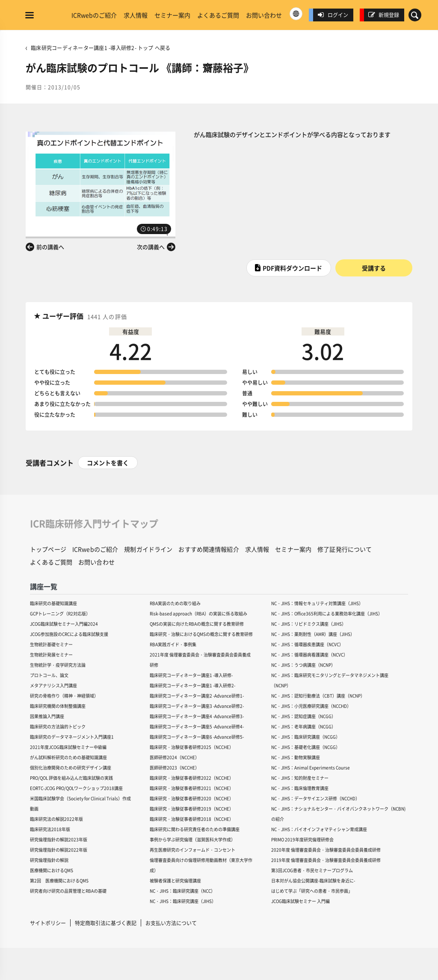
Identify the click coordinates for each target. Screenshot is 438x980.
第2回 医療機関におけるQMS (59, 881)
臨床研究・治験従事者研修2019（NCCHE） (192, 809)
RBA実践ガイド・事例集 (173, 644)
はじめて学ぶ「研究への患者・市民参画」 (312, 891)
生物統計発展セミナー (51, 655)
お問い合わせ (264, 15)
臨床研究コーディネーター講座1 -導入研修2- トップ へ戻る (101, 48)
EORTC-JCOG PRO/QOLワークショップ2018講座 (76, 788)
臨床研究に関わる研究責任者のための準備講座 (195, 829)
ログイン (333, 15)
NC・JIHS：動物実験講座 (296, 757)
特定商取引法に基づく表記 (106, 923)
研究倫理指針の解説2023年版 (59, 839)
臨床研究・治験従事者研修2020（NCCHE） (192, 798)
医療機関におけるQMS (52, 870)
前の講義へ (50, 247)
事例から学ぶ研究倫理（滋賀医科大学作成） (192, 839)
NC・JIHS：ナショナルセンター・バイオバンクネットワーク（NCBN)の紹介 (338, 814)
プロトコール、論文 (49, 675)
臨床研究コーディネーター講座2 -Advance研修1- (197, 696)
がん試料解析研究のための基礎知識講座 (68, 757)
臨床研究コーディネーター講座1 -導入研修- (191, 675)
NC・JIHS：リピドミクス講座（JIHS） (309, 624)
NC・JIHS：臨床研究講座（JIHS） (183, 901)
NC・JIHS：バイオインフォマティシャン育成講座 (319, 829)
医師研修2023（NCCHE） (175, 768)
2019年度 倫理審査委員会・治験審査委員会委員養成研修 (326, 860)
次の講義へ (151, 247)
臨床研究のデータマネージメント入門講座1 (72, 737)
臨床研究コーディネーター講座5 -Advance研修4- (197, 726)
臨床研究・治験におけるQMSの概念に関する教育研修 (201, 634)
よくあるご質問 (218, 15)
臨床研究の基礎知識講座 (53, 603)
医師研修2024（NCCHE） (175, 757)
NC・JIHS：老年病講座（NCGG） (303, 726)
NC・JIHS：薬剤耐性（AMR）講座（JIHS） (313, 634)
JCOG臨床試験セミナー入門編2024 (64, 624)
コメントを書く (108, 463)
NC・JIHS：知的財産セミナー (300, 778)
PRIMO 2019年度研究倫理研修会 (302, 839)
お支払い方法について (171, 923)
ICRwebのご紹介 (94, 15)
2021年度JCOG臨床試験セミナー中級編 (68, 747)
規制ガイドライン (148, 549)
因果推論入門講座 (47, 716)
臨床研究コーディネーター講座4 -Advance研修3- (197, 716)
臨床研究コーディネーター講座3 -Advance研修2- (197, 706)
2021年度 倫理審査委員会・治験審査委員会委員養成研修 (200, 660)
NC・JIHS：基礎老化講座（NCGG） (306, 747)
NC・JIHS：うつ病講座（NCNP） (303, 665)
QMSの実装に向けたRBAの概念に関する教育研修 (197, 624)
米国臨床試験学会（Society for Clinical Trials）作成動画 (80, 803)
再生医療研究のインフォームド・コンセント (192, 850)
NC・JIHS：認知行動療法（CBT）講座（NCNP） (318, 696)
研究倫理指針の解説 (49, 860)
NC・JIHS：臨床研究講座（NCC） (182, 891)
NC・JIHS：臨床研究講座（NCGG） (306, 737)
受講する (374, 268)
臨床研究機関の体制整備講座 (58, 706)
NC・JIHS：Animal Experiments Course (311, 768)
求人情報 (136, 15)
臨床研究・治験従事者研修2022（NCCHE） (192, 778)
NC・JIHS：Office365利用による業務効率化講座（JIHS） (327, 613)
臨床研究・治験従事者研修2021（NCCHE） (192, 788)
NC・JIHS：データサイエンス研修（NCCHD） (315, 798)
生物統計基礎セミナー (51, 644)
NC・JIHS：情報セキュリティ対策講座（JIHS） (317, 603)
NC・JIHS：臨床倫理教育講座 (300, 788)
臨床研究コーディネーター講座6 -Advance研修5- (197, 737)
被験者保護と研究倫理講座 (175, 881)
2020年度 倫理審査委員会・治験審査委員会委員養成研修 (326, 850)
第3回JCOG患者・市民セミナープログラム (312, 870)
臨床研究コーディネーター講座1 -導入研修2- (192, 685)
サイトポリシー (48, 923)
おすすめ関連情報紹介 (209, 549)
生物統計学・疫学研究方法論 (58, 665)
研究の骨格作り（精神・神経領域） (64, 696)
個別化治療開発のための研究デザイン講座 (71, 768)
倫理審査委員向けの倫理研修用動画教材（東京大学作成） (201, 865)
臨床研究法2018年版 (50, 829)
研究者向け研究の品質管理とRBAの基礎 (68, 891)
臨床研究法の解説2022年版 (56, 819)
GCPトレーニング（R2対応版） (60, 613)
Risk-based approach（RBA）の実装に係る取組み (198, 613)
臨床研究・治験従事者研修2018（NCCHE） (192, 819)
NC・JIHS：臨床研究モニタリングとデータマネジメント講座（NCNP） (330, 680)
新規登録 (384, 15)
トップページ (48, 549)
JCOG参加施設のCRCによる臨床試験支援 (69, 634)
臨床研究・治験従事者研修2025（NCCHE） (192, 747)
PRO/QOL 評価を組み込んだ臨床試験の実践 (71, 778)
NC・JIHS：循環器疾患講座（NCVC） (307, 644)
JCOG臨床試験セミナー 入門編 (300, 901)
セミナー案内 (172, 15)
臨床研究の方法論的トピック (58, 726)
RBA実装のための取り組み (175, 603)
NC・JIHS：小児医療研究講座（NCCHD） (311, 706)
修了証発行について (345, 549)
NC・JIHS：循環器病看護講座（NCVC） (309, 655)
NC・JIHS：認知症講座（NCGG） (303, 716)
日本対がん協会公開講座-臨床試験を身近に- (313, 881)
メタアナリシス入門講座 (53, 685)
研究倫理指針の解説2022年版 (59, 850)
